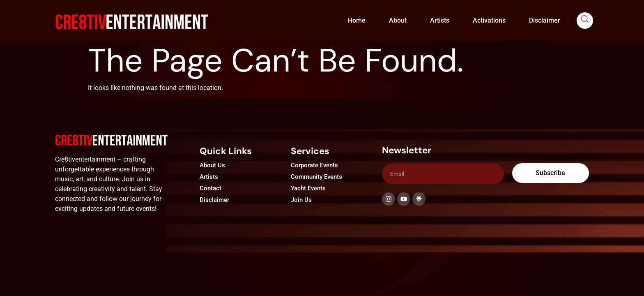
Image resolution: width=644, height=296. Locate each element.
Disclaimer (545, 20)
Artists (440, 20)
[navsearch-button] (585, 21)
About (398, 20)
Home (357, 20)
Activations (489, 20)
